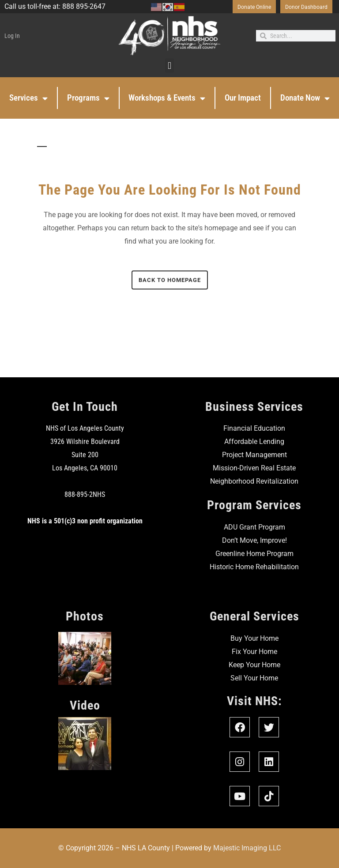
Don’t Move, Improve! (254, 540)
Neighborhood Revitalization (254, 481)
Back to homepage (170, 280)
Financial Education (254, 428)
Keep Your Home (254, 665)
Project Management (254, 455)
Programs (88, 98)
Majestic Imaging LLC (247, 848)
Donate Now (305, 98)
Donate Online (254, 7)
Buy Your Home (254, 638)
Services (28, 98)
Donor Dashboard (306, 7)
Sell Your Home (254, 678)
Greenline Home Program (254, 554)
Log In (12, 36)
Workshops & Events (167, 98)
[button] (169, 66)
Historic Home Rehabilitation (254, 567)
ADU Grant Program (254, 527)
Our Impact (243, 98)
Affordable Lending (254, 442)
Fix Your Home (254, 652)
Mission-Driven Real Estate (254, 468)
